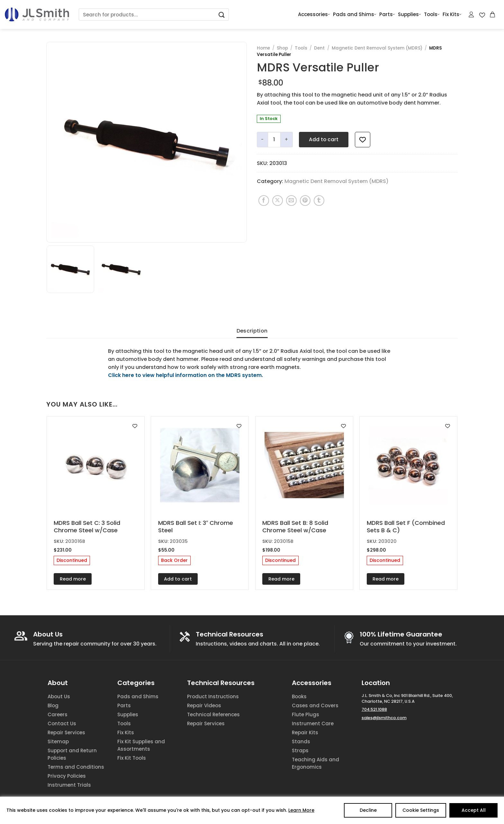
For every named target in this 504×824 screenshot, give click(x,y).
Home (263, 48)
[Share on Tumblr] (319, 201)
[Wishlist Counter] (482, 15)
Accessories (314, 14)
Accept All (474, 810)
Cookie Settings (421, 810)
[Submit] (222, 15)
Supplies (410, 14)
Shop (282, 48)
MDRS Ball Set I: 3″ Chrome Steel (196, 527)
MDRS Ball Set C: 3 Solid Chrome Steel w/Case (87, 527)
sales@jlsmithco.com (384, 718)
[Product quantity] (274, 140)
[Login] (472, 14)
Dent (319, 48)
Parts (387, 14)
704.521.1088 (374, 709)
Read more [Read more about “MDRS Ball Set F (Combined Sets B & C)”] (386, 579)
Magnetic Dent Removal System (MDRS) (377, 48)
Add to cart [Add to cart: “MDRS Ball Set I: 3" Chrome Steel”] (178, 579)
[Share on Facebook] (264, 201)
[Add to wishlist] (363, 140)
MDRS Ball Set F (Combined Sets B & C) (406, 527)
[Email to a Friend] (291, 201)
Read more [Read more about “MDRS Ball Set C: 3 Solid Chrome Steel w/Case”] (73, 579)
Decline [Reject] (368, 810)
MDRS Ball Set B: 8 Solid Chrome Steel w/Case (295, 527)
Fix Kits (452, 14)
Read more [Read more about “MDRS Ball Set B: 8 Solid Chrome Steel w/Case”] (281, 579)
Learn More (301, 810)
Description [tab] (252, 331)
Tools (432, 14)
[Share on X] (278, 201)
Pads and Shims (355, 14)
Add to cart (324, 139)
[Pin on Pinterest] (305, 201)
